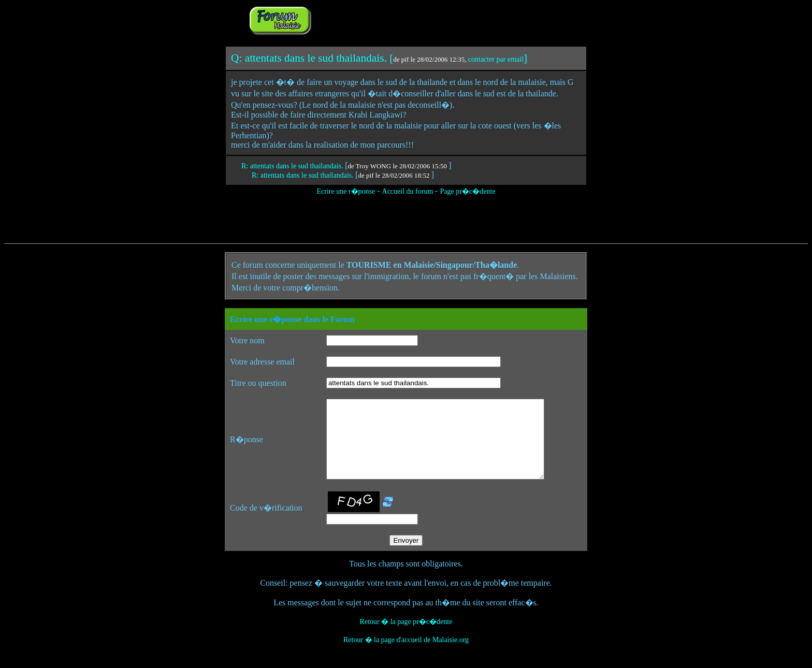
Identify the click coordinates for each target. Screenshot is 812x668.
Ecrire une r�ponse (346, 191)
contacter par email (496, 59)
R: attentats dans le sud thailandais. (293, 166)
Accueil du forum (408, 191)
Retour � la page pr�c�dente (406, 637)
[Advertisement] (443, 20)
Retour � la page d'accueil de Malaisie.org (406, 655)
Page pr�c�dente (468, 191)
